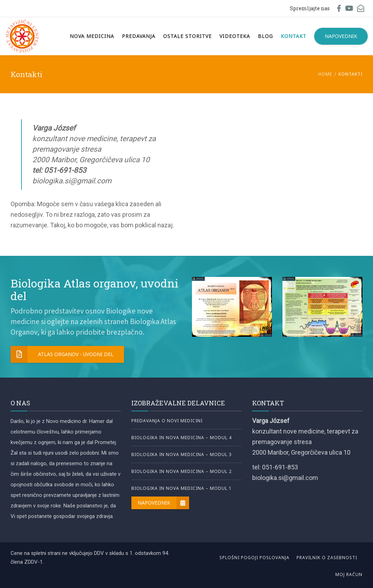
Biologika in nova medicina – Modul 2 (182, 471)
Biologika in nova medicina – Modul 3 (182, 454)
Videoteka (235, 36)
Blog (265, 36)
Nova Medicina (92, 36)
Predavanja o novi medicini (167, 421)
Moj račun (349, 574)
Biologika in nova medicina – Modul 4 (182, 438)
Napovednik (341, 36)
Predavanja (139, 36)
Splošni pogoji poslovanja (254, 558)
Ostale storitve (187, 36)
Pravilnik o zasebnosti (327, 558)
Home (325, 74)
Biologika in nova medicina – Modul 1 (182, 488)
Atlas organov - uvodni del (62, 354)
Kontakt (294, 36)
